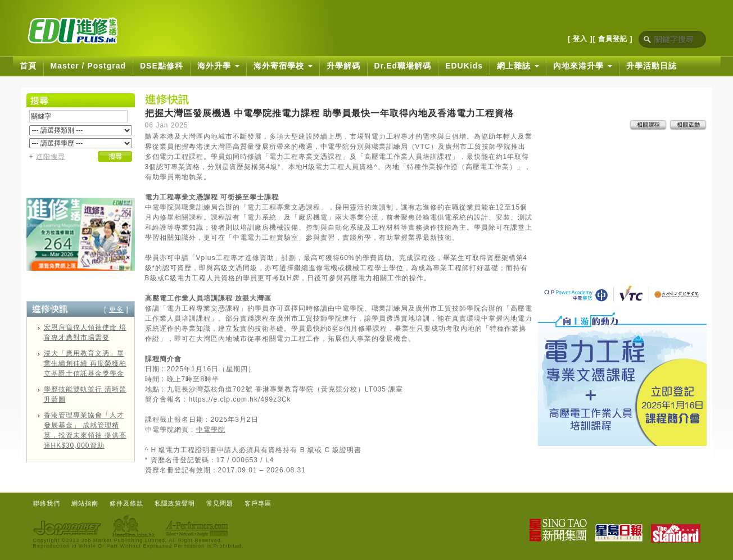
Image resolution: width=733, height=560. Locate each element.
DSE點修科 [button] (162, 66)
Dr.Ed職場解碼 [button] (403, 66)
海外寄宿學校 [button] (283, 66)
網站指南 (85, 503)
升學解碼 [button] (343, 66)
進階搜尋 (51, 157)
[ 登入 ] (580, 39)
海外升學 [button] (218, 66)
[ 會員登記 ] (613, 39)
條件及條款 (126, 503)
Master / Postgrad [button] (88, 66)
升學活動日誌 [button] (651, 66)
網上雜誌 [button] (518, 66)
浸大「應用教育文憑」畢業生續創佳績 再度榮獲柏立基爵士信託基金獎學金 (85, 363)
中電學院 (211, 430)
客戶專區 (258, 503)
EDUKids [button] (464, 66)
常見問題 (220, 503)
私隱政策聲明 (175, 503)
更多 (116, 309)
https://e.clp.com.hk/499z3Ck (240, 399)
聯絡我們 (47, 503)
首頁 (28, 66)
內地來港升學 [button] (583, 66)
